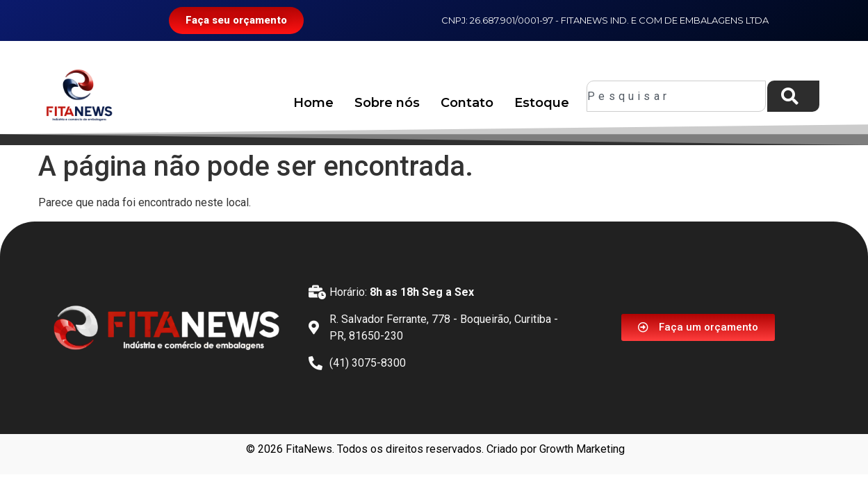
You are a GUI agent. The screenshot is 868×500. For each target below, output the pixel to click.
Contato (467, 103)
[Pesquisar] (793, 96)
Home (313, 103)
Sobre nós (387, 103)
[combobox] (676, 96)
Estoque (542, 103)
